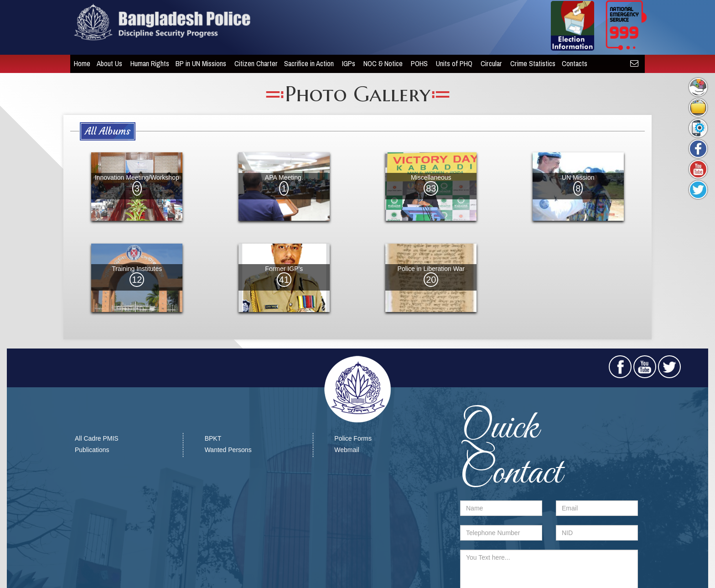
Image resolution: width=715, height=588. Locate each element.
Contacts (572, 64)
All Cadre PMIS (97, 438)
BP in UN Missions (198, 64)
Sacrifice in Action (306, 64)
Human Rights (146, 64)
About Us (107, 64)
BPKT (213, 438)
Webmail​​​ (347, 450)
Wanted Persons (228, 450)
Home (78, 64)
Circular (489, 64)
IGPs (346, 64)
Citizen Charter (252, 64)
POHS (417, 64)
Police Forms (353, 438)
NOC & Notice (380, 64)
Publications (92, 450)
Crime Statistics (529, 64)
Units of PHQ (451, 64)
